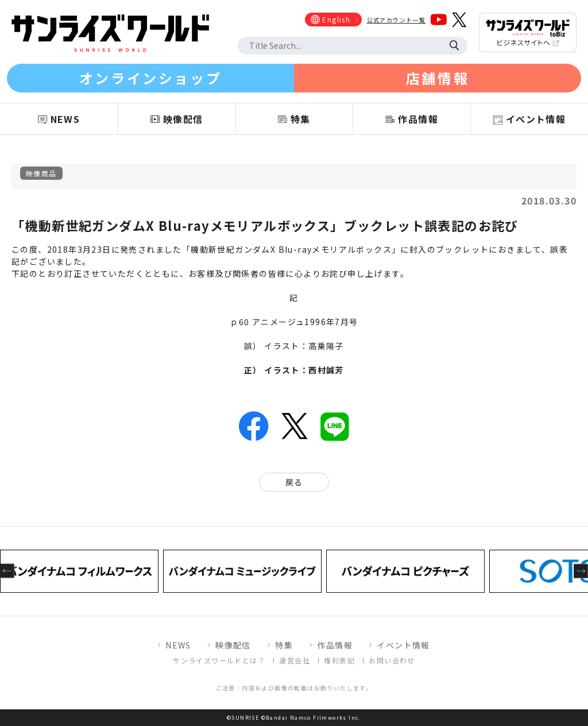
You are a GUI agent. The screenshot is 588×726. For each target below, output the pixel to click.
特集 (284, 645)
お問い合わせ (392, 660)
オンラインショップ (150, 78)
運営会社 (295, 660)
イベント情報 (403, 645)
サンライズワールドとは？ (219, 660)
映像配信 (233, 645)
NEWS (178, 645)
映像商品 (41, 173)
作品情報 (335, 645)
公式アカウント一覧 (396, 20)
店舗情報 (438, 78)
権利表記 (339, 660)
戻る (294, 482)
